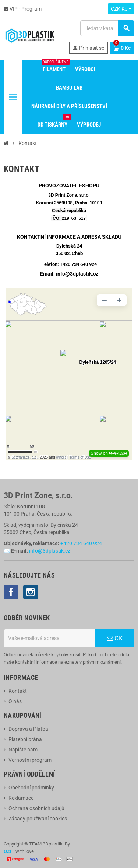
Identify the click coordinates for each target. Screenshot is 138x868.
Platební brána (25, 739)
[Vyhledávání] (107, 28)
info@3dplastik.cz (50, 551)
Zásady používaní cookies (38, 819)
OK (115, 638)
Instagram (31, 592)
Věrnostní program (30, 760)
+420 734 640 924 (78, 264)
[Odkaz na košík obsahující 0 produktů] (122, 48)
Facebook (11, 592)
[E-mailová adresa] (49, 638)
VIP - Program (23, 9)
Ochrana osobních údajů (36, 808)
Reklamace (21, 798)
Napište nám (23, 750)
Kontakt (18, 691)
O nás (15, 701)
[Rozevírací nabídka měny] (121, 9)
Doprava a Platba (28, 729)
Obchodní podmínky (31, 788)
